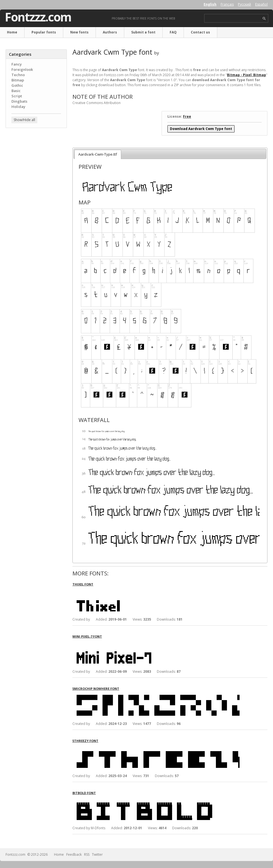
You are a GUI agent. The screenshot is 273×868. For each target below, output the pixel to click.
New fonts (79, 32)
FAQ (173, 32)
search (264, 19)
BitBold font (84, 793)
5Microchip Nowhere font (96, 689)
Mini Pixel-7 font (87, 636)
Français (227, 4)
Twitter (97, 854)
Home (12, 32)
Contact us (200, 32)
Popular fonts (44, 32)
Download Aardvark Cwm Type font (201, 129)
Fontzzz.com (38, 17)
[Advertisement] (36, 166)
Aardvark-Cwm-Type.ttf (98, 154)
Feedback (74, 854)
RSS (87, 854)
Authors (110, 32)
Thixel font (83, 584)
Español (261, 4)
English (210, 4)
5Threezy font (85, 741)
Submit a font (143, 32)
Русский (244, 4)
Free (187, 116)
